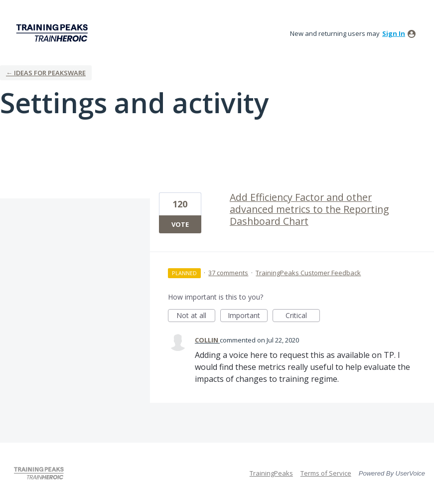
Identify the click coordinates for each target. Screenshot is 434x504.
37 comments (228, 273)
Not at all (196, 316)
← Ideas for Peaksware (46, 73)
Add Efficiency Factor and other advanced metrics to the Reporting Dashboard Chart (309, 209)
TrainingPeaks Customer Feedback (308, 273)
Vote (180, 224)
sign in (394, 33)
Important (248, 316)
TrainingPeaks (271, 473)
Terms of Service (326, 473)
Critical (303, 316)
